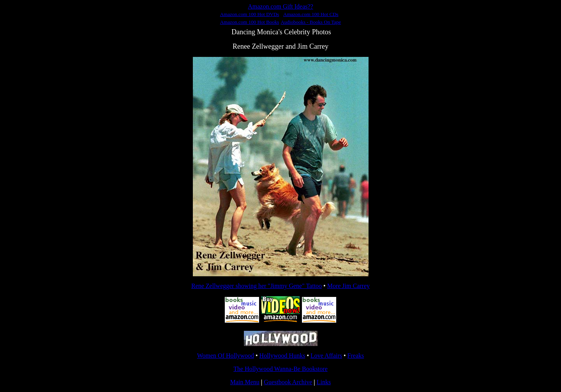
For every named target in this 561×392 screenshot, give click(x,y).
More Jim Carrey (348, 286)
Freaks (356, 356)
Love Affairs (326, 356)
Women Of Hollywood (226, 356)
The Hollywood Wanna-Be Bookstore (280, 369)
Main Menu (245, 382)
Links (324, 382)
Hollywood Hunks (282, 356)
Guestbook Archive (288, 382)
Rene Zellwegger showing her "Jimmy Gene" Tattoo (257, 286)
